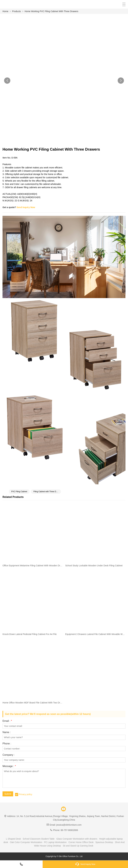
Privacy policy (26, 794)
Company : (9, 755)
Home (5, 11)
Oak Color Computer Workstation (26, 842)
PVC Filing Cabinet (19, 492)
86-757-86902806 (69, 830)
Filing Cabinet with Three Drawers (47, 492)
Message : (9, 766)
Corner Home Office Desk (81, 842)
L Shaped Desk (13, 839)
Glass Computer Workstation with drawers (77, 839)
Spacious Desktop (104, 842)
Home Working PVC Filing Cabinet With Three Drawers (51, 11)
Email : (7, 721)
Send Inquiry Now (26, 207)
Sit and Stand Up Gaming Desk (78, 846)
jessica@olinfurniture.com (69, 825)
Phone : (7, 744)
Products (17, 11)
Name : (7, 732)
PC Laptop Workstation (55, 842)
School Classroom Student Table (39, 839)
